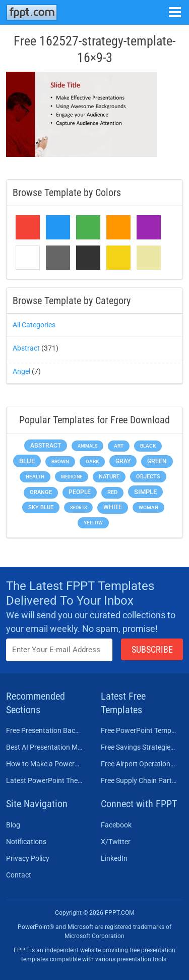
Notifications (26, 842)
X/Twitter (116, 842)
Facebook (116, 825)
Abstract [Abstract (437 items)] (46, 446)
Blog (13, 825)
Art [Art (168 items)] (119, 446)
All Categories (34, 325)
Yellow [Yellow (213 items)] (93, 523)
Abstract (26, 348)
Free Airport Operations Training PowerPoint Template (139, 764)
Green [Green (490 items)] (157, 461)
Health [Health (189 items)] (35, 477)
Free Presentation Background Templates (44, 730)
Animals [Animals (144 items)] (87, 446)
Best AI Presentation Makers (44, 747)
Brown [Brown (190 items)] (60, 461)
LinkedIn (114, 858)
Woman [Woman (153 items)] (148, 507)
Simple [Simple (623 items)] (145, 492)
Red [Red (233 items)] (112, 492)
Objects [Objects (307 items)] (148, 477)
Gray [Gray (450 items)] (123, 461)
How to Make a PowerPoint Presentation (44, 764)
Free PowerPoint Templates (139, 730)
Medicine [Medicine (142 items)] (72, 477)
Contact (19, 875)
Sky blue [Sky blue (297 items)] (41, 507)
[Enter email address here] (59, 650)
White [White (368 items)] (113, 507)
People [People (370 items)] (80, 492)
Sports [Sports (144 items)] (78, 507)
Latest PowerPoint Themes (44, 780)
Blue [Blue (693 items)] (27, 461)
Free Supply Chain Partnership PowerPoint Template (139, 780)
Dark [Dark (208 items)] (92, 461)
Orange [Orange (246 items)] (41, 492)
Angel (21, 371)
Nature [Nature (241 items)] (109, 477)
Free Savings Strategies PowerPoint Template (139, 747)
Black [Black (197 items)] (148, 446)
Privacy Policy (28, 858)
